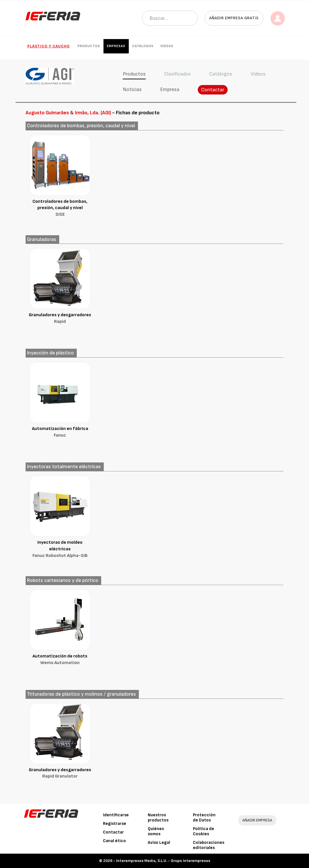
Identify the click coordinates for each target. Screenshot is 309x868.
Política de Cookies (204, 831)
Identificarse (116, 815)
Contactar (213, 90)
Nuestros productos (158, 818)
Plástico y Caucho (49, 46)
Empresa (170, 89)
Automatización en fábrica (60, 432)
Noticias (132, 89)
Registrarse (115, 824)
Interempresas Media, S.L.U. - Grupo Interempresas (163, 861)
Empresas (116, 46)
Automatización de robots (60, 660)
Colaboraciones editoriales (209, 845)
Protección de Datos (204, 818)
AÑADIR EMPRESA (257, 820)
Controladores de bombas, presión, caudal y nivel (60, 209)
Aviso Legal (159, 843)
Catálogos (143, 46)
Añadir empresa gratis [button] (234, 18)
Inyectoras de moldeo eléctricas (60, 549)
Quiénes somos (156, 831)
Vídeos (167, 46)
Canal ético (114, 841)
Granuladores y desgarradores (60, 319)
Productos (89, 46)
